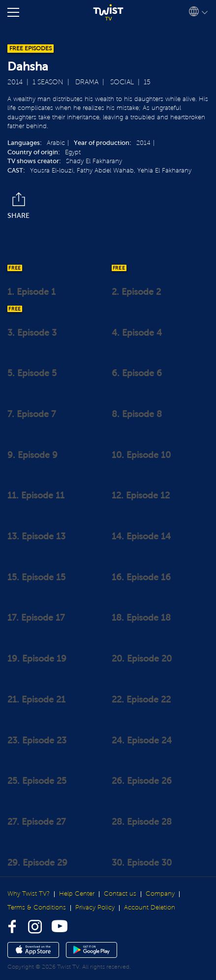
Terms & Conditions (37, 908)
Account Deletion (150, 908)
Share (18, 206)
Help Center (77, 894)
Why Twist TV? (29, 894)
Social (122, 82)
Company (160, 894)
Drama (87, 82)
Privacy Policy (95, 908)
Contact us (120, 894)
